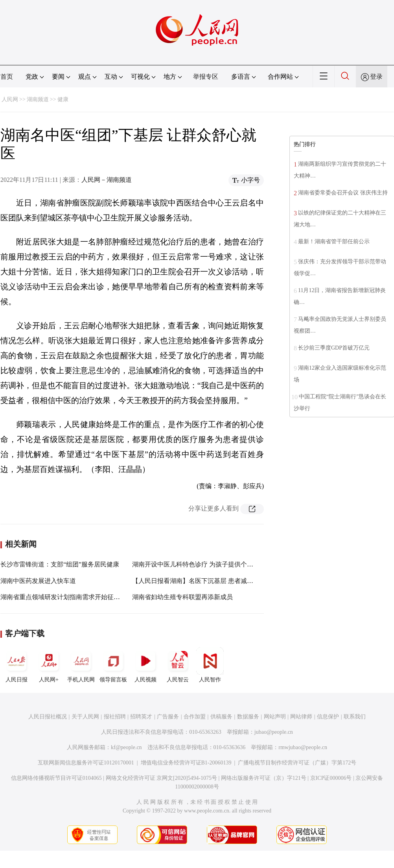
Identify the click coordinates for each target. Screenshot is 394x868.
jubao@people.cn (274, 732)
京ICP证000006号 (331, 778)
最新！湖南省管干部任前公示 (334, 242)
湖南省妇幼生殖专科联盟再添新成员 (182, 597)
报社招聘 (115, 717)
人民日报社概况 (48, 717)
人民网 (10, 99)
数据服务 (248, 717)
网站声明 (275, 717)
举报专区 (206, 77)
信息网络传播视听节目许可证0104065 (56, 778)
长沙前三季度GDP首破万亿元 (334, 348)
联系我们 (355, 717)
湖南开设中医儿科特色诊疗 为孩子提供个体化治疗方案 (208, 564)
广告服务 (168, 717)
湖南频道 (38, 99)
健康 (63, 99)
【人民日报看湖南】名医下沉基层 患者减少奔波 (199, 581)
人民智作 (210, 665)
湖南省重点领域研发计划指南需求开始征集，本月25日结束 (82, 597)
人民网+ (49, 665)
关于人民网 (85, 717)
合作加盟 (195, 717)
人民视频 (145, 665)
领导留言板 (113, 665)
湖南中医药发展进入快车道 (38, 581)
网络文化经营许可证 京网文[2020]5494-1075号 (162, 778)
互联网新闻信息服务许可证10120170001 (86, 763)
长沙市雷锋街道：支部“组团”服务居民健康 (60, 564)
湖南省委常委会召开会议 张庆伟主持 (343, 193)
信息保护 (328, 717)
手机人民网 (81, 665)
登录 (376, 77)
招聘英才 (141, 717)
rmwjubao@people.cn (303, 747)
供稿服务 (221, 717)
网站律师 (301, 717)
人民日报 (17, 665)
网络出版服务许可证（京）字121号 (264, 778)
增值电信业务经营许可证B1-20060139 (186, 763)
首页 (7, 77)
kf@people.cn (126, 747)
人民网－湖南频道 (107, 180)
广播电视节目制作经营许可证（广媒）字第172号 (297, 763)
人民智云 (178, 665)
